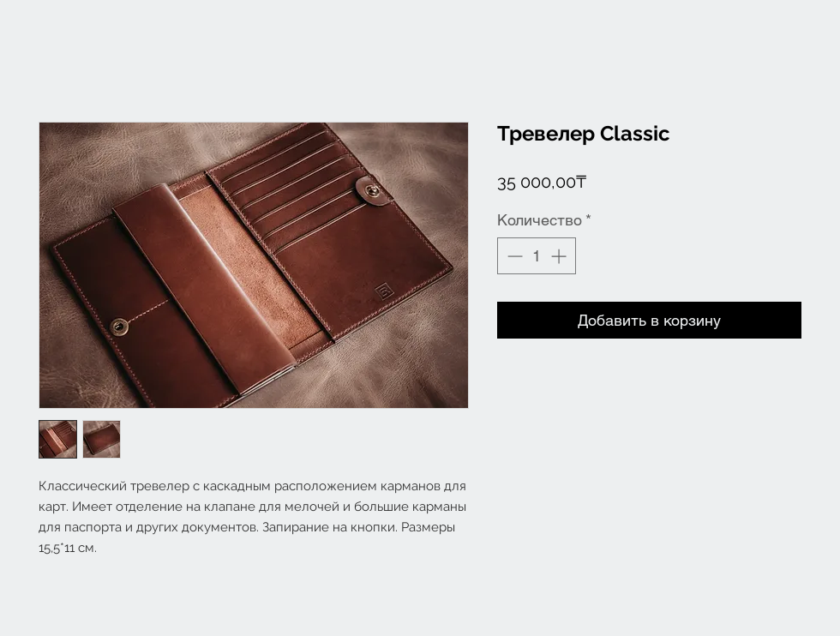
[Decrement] (513, 256)
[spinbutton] (537, 256)
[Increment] (560, 256)
